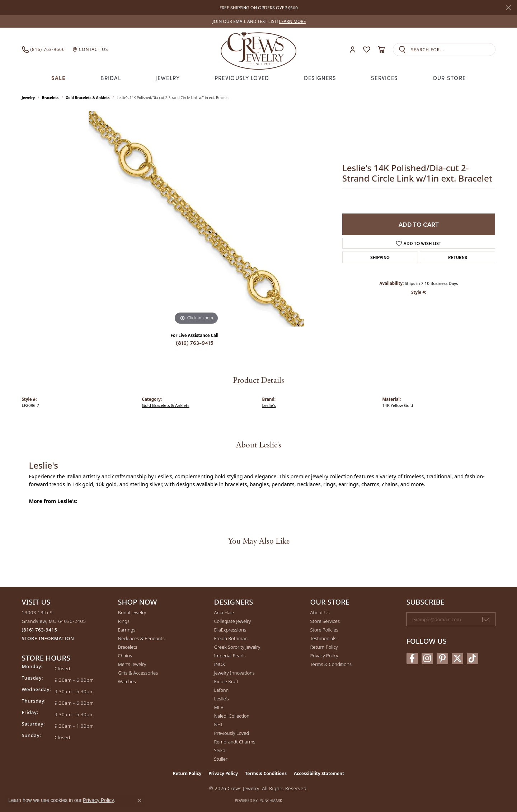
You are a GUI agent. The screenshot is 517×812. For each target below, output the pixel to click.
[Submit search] (402, 50)
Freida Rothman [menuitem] (231, 638)
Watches (127, 681)
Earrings (127, 630)
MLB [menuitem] (219, 707)
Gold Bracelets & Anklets (88, 98)
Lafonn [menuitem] (222, 690)
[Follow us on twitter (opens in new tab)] (457, 658)
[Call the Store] (40, 630)
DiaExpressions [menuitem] (230, 630)
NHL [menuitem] (219, 724)
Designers (320, 78)
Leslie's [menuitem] (222, 699)
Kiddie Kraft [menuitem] (226, 681)
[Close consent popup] (140, 801)
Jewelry (168, 78)
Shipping (380, 257)
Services (384, 78)
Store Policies (324, 630)
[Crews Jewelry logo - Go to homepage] (258, 50)
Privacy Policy (324, 656)
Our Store (449, 78)
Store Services (325, 621)
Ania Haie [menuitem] (224, 612)
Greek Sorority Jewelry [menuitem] (237, 647)
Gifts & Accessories (138, 673)
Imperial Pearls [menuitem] (230, 656)
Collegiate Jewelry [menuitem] (233, 621)
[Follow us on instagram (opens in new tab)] (427, 658)
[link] (259, 21)
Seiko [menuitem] (220, 750)
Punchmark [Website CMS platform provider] (271, 801)
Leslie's (269, 405)
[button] (353, 50)
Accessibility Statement (319, 773)
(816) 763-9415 (195, 342)
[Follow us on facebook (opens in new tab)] (412, 658)
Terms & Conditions (331, 664)
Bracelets (50, 98)
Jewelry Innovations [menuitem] (234, 673)
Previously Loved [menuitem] (232, 733)
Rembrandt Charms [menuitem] (235, 742)
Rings (124, 621)
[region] (196, 219)
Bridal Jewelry (132, 612)
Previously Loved (242, 78)
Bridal (111, 78)
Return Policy (324, 647)
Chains (125, 656)
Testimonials (323, 638)
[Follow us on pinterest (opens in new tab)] (442, 658)
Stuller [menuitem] (221, 759)
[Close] (508, 8)
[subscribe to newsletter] (486, 619)
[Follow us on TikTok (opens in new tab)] (473, 658)
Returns (458, 257)
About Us (320, 612)
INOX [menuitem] (220, 664)
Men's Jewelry (132, 664)
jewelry (29, 98)
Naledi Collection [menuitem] (232, 716)
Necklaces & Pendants (141, 638)
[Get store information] (48, 639)
